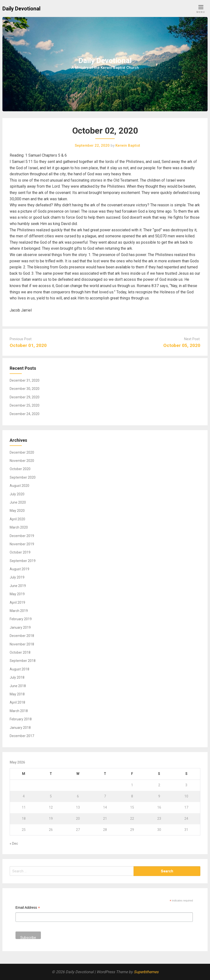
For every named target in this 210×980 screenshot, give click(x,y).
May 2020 (17, 511)
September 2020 (23, 477)
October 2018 (20, 652)
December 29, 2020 (25, 397)
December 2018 (22, 636)
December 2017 (22, 736)
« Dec (14, 843)
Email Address (28, 908)
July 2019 (17, 577)
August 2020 (19, 486)
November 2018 (22, 644)
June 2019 (18, 586)
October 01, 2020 (28, 345)
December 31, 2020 (25, 380)
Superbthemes (146, 972)
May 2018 (17, 694)
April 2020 (17, 519)
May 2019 (17, 594)
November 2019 (22, 544)
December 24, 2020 (25, 414)
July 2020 (17, 494)
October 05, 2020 (182, 345)
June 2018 (18, 686)
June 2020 (18, 502)
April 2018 (17, 702)
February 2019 (21, 619)
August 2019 (19, 569)
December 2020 (22, 452)
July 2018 (17, 677)
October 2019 (20, 552)
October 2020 (20, 469)
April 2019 (17, 602)
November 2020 (22, 461)
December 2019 (22, 536)
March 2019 (19, 611)
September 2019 (23, 561)
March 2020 (19, 527)
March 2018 (19, 711)
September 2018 (23, 661)
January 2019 (20, 627)
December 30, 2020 (25, 389)
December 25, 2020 (25, 405)
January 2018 (20, 728)
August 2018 (19, 669)
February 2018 (21, 719)
